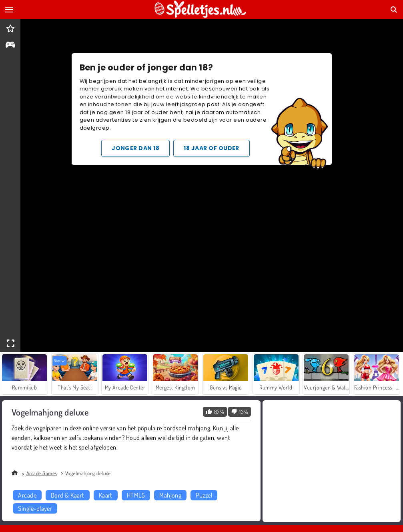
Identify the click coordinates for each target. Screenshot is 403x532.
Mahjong (170, 495)
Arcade (27, 495)
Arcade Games (42, 473)
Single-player (35, 508)
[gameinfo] (10, 45)
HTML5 (136, 495)
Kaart (106, 495)
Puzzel (204, 495)
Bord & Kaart (68, 495)
